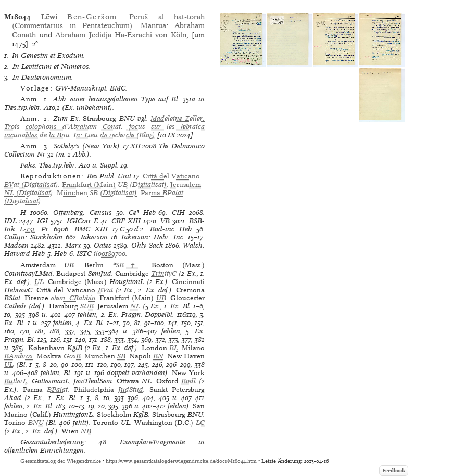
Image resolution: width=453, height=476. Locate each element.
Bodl (188, 381)
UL (39, 282)
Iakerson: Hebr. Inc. (153, 237)
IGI (42, 221)
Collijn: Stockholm (33, 237)
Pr (45, 229)
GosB (72, 356)
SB (121, 356)
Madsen (16, 245)
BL (174, 348)
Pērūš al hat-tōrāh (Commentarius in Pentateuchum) (108, 21)
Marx (73, 245)
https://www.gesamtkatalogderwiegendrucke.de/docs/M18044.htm (181, 461)
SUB (87, 306)
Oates (103, 245)
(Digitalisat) (114, 184)
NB (86, 431)
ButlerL (16, 381)
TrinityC (164, 273)
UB (161, 298)
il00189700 (110, 254)
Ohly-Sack (147, 245)
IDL (10, 221)
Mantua (153, 25)
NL (135, 306)
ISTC (84, 254)
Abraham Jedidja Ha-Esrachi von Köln (121, 35)
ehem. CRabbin (73, 298)
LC (200, 423)
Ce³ (134, 213)
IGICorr (79, 221)
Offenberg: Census (82, 213)
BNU (36, 423)
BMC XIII (91, 229)
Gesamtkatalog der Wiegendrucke (61, 461)
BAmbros (18, 356)
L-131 (27, 229)
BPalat (57, 389)
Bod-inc (162, 229)
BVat (105, 290)
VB (165, 221)
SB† (129, 265)
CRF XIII (126, 221)
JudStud (131, 389)
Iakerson (94, 237)
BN (158, 356)
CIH (178, 213)
